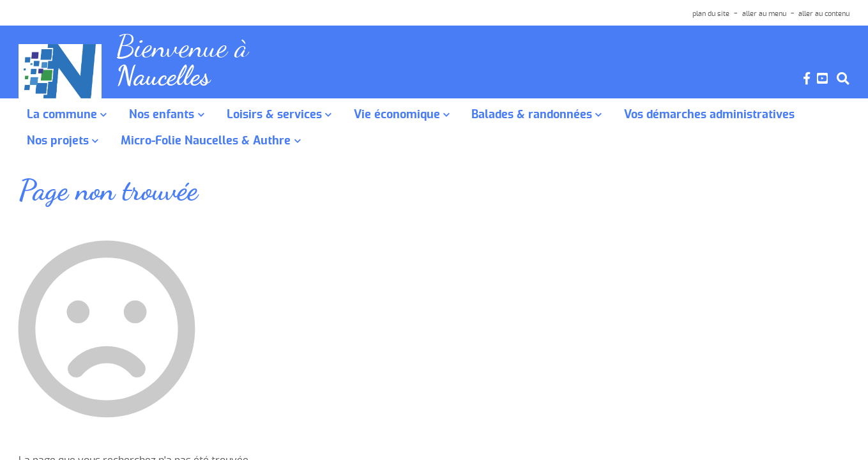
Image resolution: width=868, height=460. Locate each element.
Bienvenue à (187, 49)
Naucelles (166, 80)
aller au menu (764, 14)
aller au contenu (824, 14)
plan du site (711, 14)
